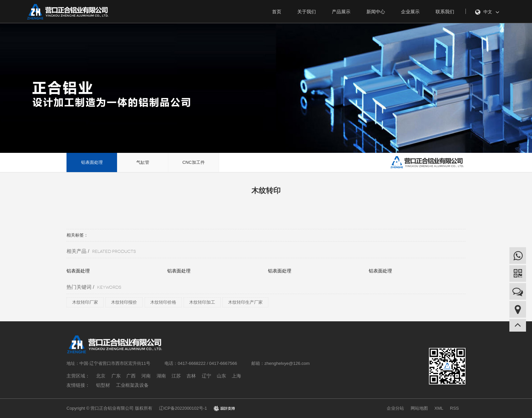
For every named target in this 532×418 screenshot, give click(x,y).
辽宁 (206, 376)
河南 (146, 376)
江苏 (176, 376)
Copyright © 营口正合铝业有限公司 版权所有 (109, 408)
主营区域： (78, 376)
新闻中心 (376, 12)
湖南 (161, 376)
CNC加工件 (193, 162)
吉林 (191, 376)
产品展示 (341, 12)
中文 (487, 12)
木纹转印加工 (202, 302)
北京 (101, 376)
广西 (131, 376)
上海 (236, 376)
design (224, 408)
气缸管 (143, 162)
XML (439, 408)
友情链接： (78, 385)
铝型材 (103, 385)
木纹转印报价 (124, 302)
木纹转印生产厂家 (245, 302)
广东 (116, 376)
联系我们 (445, 12)
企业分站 (395, 408)
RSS (454, 408)
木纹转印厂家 (85, 302)
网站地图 (419, 408)
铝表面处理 (92, 162)
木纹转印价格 (163, 302)
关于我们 (307, 12)
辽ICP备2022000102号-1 (183, 408)
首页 (277, 12)
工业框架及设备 (132, 385)
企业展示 (410, 12)
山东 (221, 376)
